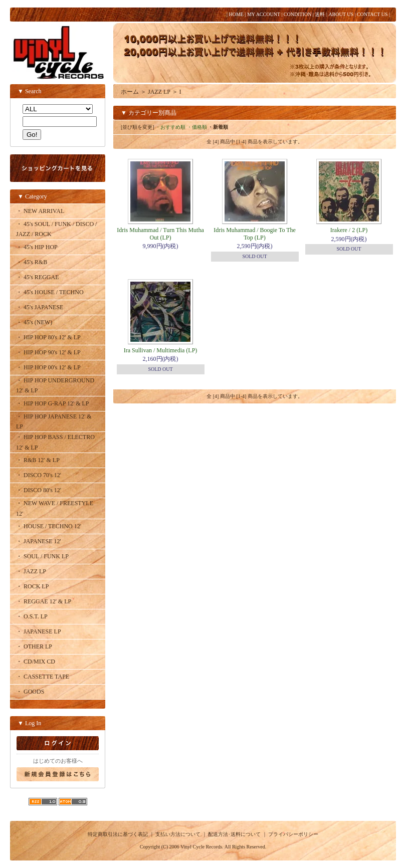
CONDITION (298, 14)
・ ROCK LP (32, 586)
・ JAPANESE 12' (39, 541)
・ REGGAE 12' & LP (44, 601)
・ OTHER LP (34, 646)
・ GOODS (30, 692)
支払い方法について (178, 834)
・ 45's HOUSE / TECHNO (50, 292)
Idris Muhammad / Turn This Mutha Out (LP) (160, 234)
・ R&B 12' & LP (38, 460)
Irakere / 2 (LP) (349, 230)
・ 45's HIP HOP (37, 247)
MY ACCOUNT (264, 14)
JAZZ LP (159, 92)
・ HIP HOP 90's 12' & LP (48, 352)
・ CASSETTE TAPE (43, 677)
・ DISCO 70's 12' (39, 475)
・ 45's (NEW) (34, 322)
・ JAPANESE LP (39, 631)
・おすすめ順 (170, 127)
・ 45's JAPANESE (40, 307)
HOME (236, 14)
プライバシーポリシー (293, 834)
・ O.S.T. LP (32, 616)
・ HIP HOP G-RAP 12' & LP (53, 403)
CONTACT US (372, 14)
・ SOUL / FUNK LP (42, 556)
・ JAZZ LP (31, 571)
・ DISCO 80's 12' (39, 490)
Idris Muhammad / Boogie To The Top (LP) (255, 234)
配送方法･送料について (234, 834)
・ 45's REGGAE (38, 277)
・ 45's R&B (32, 262)
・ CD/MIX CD (36, 662)
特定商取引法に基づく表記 (118, 834)
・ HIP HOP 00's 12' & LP (48, 367)
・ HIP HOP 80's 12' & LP (48, 337)
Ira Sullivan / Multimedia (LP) (161, 350)
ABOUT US (341, 14)
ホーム (130, 92)
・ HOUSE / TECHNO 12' (49, 526)
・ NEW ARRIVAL (40, 211)
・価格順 (197, 127)
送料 (320, 14)
